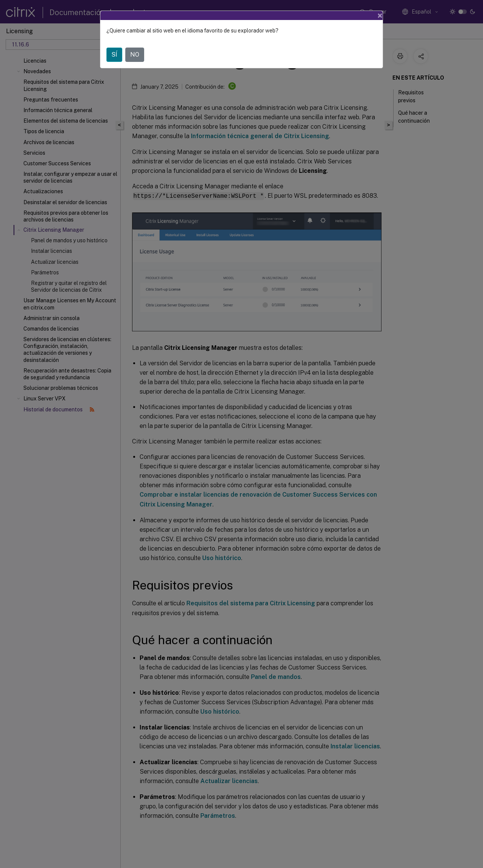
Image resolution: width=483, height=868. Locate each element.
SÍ (114, 55)
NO (135, 55)
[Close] (380, 15)
